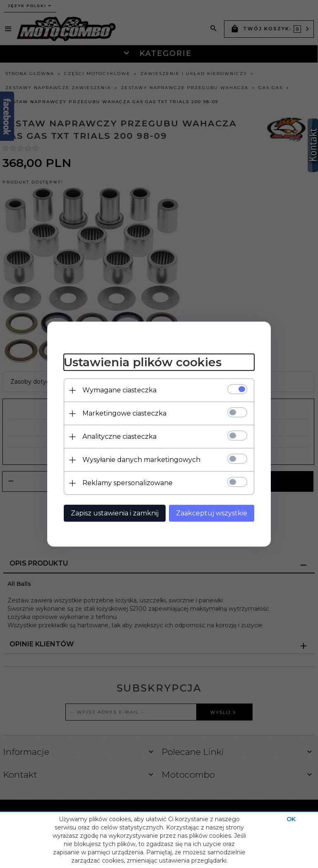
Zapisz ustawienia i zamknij (115, 513)
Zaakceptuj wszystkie (212, 513)
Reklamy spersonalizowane (128, 483)
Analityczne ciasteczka (119, 436)
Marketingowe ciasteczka (124, 413)
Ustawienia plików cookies (143, 363)
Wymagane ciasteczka (119, 390)
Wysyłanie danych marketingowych (141, 460)
